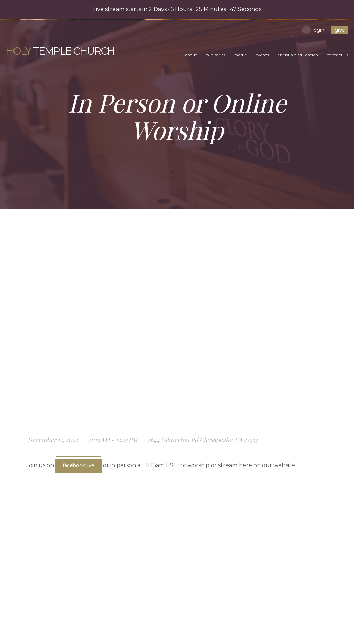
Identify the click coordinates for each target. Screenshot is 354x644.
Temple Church (39, 45)
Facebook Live (78, 465)
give (340, 30)
